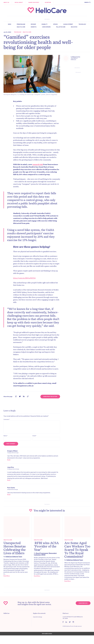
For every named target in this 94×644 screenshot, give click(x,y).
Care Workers (46, 27)
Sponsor (33, 24)
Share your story (35, 2)
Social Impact (20, 2)
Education (74, 27)
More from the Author (50, 402)
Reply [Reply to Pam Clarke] (10, 500)
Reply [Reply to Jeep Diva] (10, 486)
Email (35, 441)
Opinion (55, 24)
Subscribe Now (82, 612)
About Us (7, 2)
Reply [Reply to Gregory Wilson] (10, 465)
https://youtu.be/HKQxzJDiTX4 (25, 280)
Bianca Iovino (76, 57)
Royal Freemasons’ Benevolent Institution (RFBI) (46, 559)
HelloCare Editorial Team (15, 562)
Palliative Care (61, 27)
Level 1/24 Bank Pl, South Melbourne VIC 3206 (72, 626)
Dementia (34, 27)
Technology (82, 24)
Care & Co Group (38, 626)
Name (6, 441)
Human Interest (68, 24)
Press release (21, 24)
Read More (8, 581)
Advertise (49, 2)
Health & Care (21, 27)
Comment (8, 424)
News (10, 24)
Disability (45, 24)
